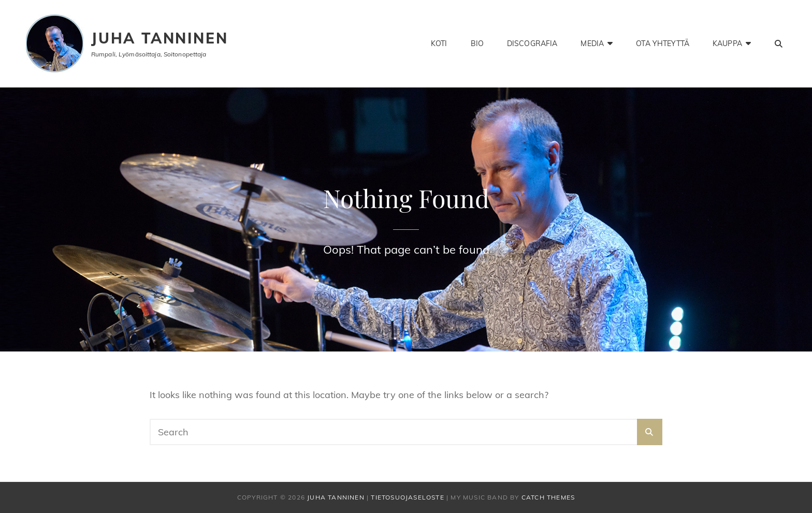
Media (592, 43)
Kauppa (727, 43)
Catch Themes (548, 497)
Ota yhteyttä (663, 43)
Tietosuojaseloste (407, 497)
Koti (439, 43)
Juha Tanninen (160, 38)
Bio (477, 43)
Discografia (532, 43)
